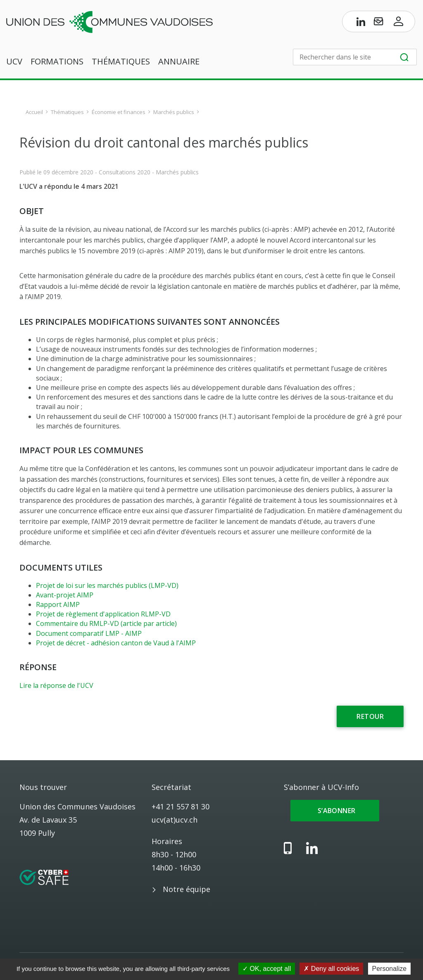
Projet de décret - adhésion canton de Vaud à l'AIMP (116, 643)
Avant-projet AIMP (65, 595)
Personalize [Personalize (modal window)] (390, 969)
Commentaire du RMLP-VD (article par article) (106, 623)
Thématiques (121, 61)
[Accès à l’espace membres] (399, 23)
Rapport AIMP (58, 604)
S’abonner (335, 811)
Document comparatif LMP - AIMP (89, 633)
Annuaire (179, 61)
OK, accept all (267, 969)
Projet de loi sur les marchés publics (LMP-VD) (107, 585)
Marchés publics (174, 112)
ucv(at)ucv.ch (175, 820)
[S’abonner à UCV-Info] (378, 23)
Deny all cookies (331, 969)
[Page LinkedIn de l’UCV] (361, 23)
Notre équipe (187, 889)
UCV (14, 61)
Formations (57, 61)
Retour (370, 716)
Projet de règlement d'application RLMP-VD (103, 614)
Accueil (34, 112)
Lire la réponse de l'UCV (56, 685)
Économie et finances (119, 112)
